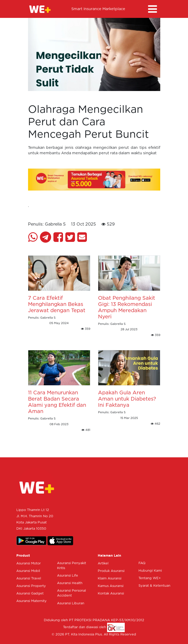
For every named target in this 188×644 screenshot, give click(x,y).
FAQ (142, 563)
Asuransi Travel (29, 579)
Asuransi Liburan (71, 603)
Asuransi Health (70, 583)
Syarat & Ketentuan (154, 586)
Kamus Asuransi (111, 586)
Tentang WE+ (150, 578)
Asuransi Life (68, 576)
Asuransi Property (31, 586)
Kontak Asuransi (111, 594)
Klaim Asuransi (110, 579)
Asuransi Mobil (28, 571)
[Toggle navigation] (152, 9)
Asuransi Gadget (30, 594)
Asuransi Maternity (32, 601)
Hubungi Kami (150, 571)
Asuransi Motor (29, 563)
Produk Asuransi (111, 571)
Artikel (103, 563)
